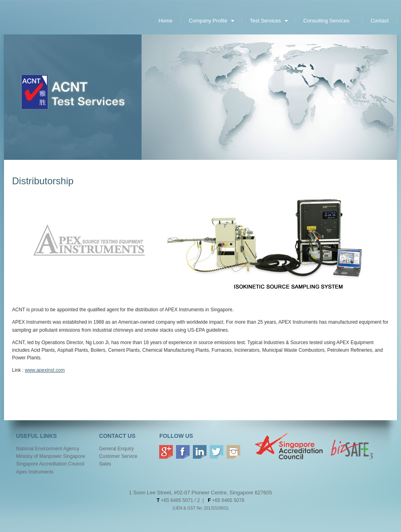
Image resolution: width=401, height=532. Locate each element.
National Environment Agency (48, 449)
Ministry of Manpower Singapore (51, 456)
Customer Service (118, 456)
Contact (380, 21)
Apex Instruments (35, 472)
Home (165, 21)
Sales (105, 464)
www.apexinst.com (45, 370)
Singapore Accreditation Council (50, 464)
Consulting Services (326, 21)
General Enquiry (116, 449)
